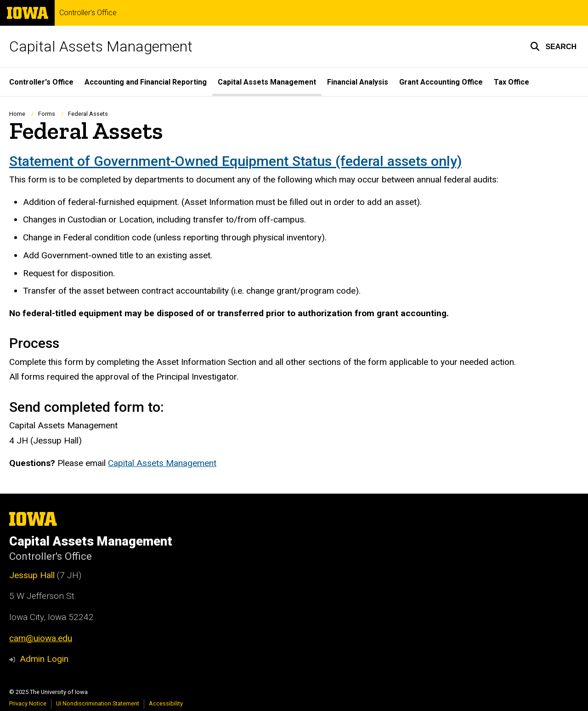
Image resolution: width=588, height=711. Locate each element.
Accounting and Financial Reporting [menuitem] (146, 82)
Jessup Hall (32, 575)
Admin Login (44, 659)
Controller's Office (88, 13)
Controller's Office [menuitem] (41, 82)
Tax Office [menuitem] (512, 82)
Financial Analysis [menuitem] (358, 82)
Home (17, 114)
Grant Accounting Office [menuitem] (441, 82)
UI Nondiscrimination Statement (98, 703)
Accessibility (166, 703)
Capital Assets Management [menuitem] (267, 82)
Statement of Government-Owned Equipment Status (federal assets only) (235, 161)
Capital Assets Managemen (161, 463)
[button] (553, 46)
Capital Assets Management (101, 46)
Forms (47, 114)
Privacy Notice (28, 703)
